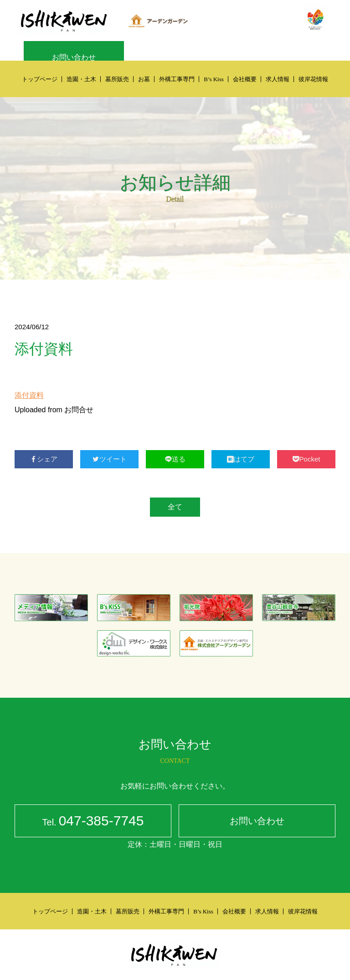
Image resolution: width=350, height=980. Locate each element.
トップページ (40, 79)
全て (175, 507)
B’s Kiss (214, 79)
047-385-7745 (93, 822)
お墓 (144, 79)
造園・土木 (81, 79)
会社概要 (245, 79)
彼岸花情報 (313, 79)
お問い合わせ (74, 57)
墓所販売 (117, 79)
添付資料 (29, 395)
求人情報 (278, 79)
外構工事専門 (177, 79)
